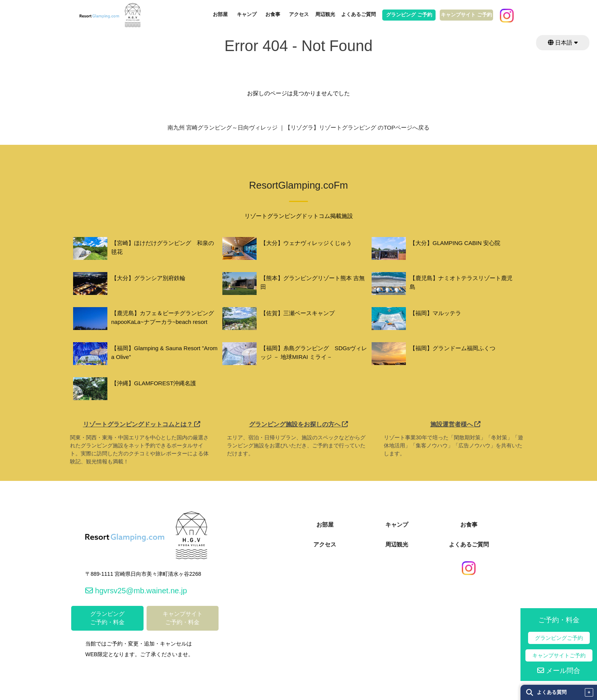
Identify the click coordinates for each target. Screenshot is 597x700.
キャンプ (247, 14)
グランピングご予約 (559, 638)
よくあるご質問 (358, 14)
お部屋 (220, 14)
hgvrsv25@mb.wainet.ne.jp (136, 591)
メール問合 (559, 671)
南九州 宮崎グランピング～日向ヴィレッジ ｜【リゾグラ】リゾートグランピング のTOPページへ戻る (298, 127)
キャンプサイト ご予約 (466, 15)
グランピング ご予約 (409, 15)
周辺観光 (325, 14)
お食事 (273, 14)
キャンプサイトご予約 (559, 655)
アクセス (299, 14)
